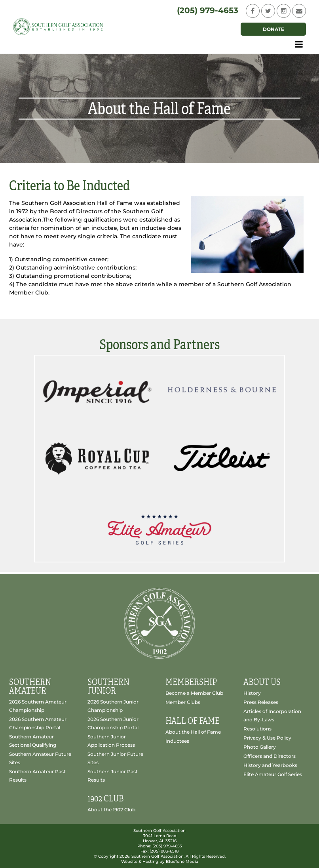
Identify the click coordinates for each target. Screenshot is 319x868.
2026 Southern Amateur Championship (38, 706)
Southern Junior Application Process (111, 741)
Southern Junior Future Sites (115, 758)
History (252, 693)
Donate (273, 29)
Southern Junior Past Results (113, 776)
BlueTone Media (182, 861)
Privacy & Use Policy (267, 738)
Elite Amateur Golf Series (273, 774)
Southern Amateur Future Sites (40, 758)
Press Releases (261, 702)
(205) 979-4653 (208, 10)
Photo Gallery (260, 747)
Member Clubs (183, 702)
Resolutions (257, 729)
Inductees (177, 741)
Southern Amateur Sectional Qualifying (33, 741)
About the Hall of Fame (193, 732)
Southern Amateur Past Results (37, 776)
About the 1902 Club (111, 810)
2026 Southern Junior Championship (113, 706)
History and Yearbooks (270, 765)
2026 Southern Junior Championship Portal (113, 723)
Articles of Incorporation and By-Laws (272, 715)
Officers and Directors (270, 756)
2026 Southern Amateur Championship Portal (38, 723)
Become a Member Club (194, 693)
